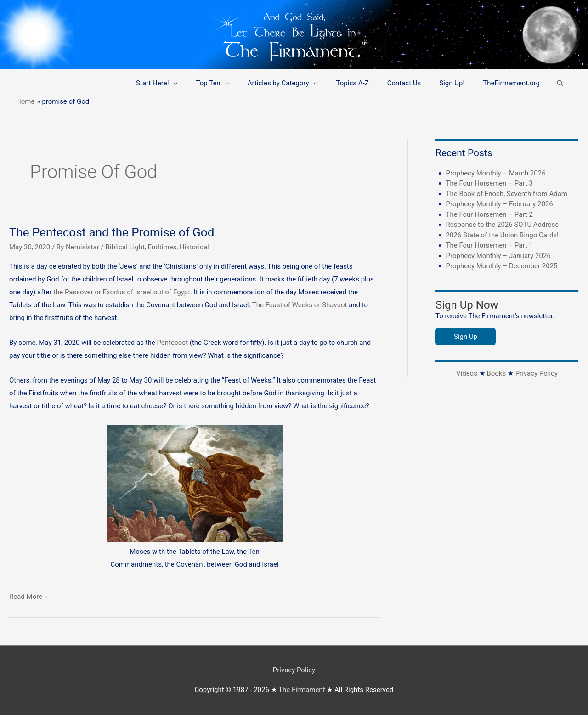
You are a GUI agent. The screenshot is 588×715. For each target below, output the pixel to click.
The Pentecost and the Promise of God (112, 232)
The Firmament (302, 690)
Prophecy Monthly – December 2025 (502, 266)
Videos (467, 373)
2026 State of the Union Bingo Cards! (502, 235)
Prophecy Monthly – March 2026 (496, 173)
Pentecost (173, 343)
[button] (560, 83)
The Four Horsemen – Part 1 (489, 245)
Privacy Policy (537, 373)
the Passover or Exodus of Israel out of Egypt (122, 292)
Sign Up (466, 337)
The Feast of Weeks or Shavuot (300, 305)
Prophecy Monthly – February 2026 (500, 204)
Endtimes (162, 247)
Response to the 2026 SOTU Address (502, 225)
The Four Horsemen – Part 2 (489, 214)
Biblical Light (125, 247)
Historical (194, 247)
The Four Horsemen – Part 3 (489, 183)
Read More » (28, 597)
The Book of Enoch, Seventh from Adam (507, 194)
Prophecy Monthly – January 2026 (498, 256)
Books (496, 373)
